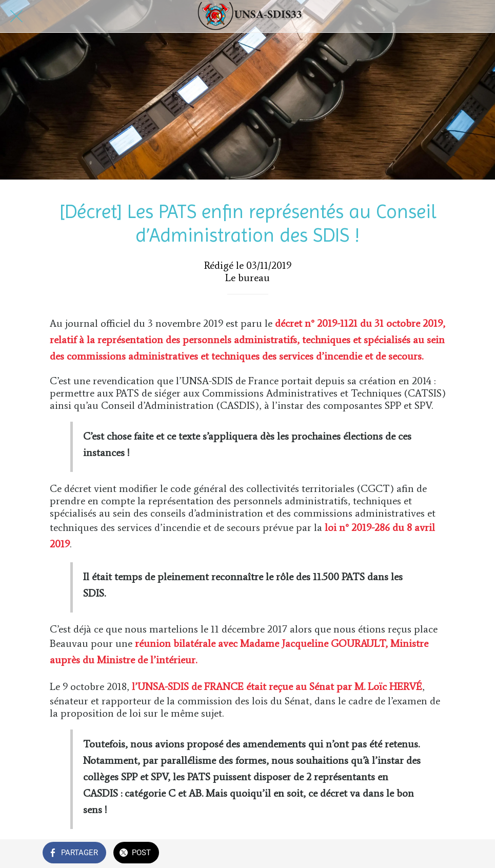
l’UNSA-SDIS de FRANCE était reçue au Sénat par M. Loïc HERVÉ (277, 686)
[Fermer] (16, 16)
